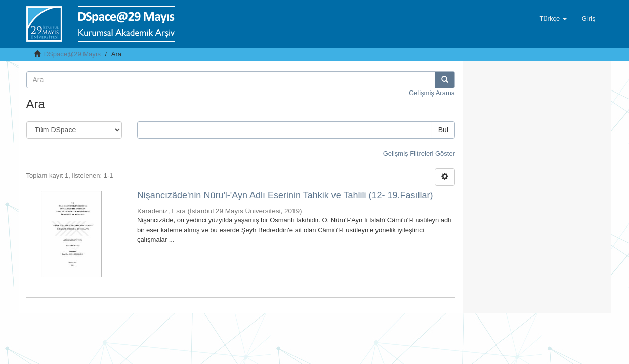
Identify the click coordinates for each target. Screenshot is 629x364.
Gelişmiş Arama (432, 93)
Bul (443, 130)
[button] (553, 19)
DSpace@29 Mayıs (72, 54)
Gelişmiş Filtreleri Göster (419, 153)
